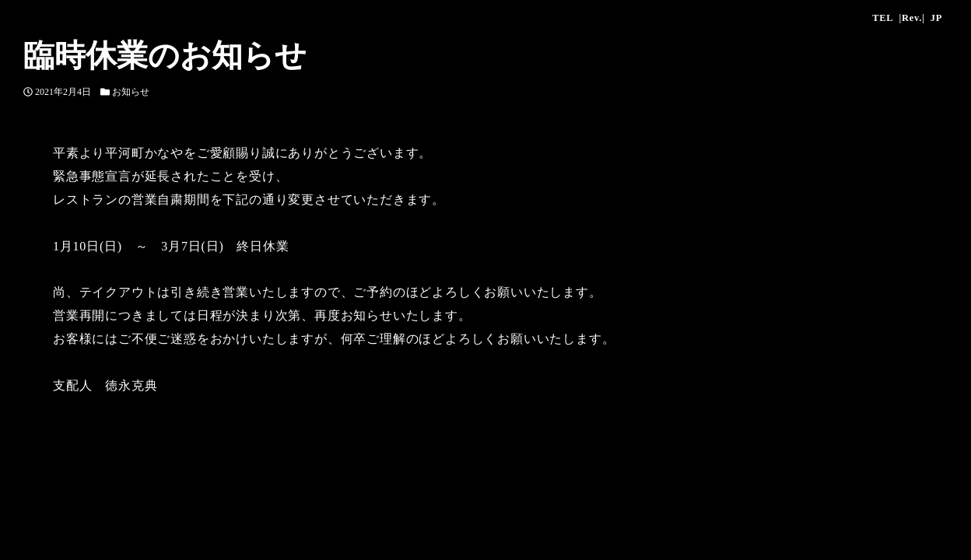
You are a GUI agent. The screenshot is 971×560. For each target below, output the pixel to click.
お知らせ (131, 92)
